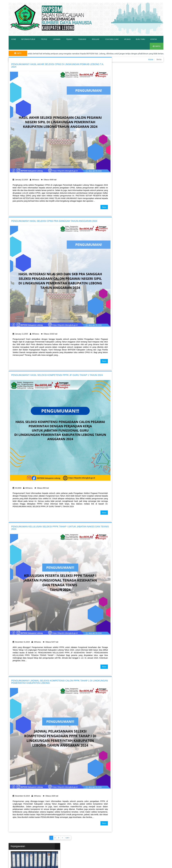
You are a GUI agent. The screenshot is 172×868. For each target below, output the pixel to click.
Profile (44, 39)
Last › (68, 838)
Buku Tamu (140, 39)
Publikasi (82, 39)
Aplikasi (127, 39)
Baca (104, 207)
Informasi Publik (28, 39)
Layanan (57, 39)
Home (14, 39)
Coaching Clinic (112, 39)
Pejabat (69, 39)
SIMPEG (157, 46)
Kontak (154, 39)
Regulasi (96, 39)
